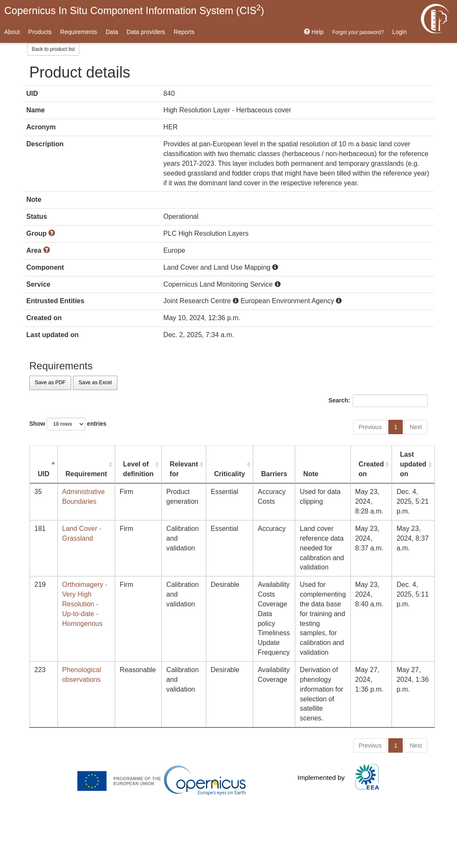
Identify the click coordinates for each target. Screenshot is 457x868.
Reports (184, 32)
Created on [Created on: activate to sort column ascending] (371, 469)
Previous (370, 427)
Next (416, 427)
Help (314, 32)
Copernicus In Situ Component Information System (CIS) (134, 10)
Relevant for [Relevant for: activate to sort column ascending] (184, 469)
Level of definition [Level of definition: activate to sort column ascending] (138, 469)
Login (399, 32)
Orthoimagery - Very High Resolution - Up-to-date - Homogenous (85, 604)
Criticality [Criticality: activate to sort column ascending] (230, 474)
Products (40, 32)
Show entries (68, 424)
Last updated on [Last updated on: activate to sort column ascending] (413, 464)
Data (112, 32)
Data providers (146, 32)
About (12, 32)
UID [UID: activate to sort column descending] (44, 474)
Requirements (79, 32)
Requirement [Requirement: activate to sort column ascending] (86, 474)
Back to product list (53, 49)
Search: (378, 401)
